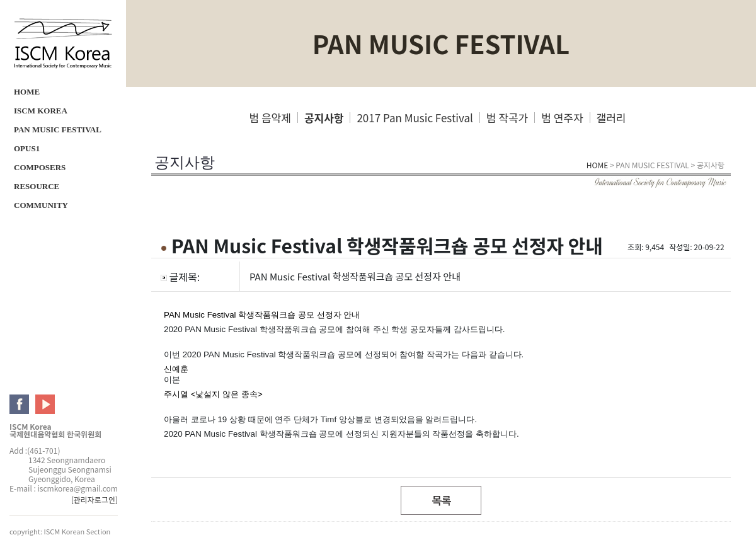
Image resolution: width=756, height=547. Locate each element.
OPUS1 (27, 148)
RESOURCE (37, 186)
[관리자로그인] (94, 499)
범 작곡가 (507, 118)
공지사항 (324, 118)
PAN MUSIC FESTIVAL (58, 130)
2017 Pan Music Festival (415, 118)
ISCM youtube (45, 404)
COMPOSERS (40, 167)
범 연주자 (562, 118)
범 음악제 (270, 118)
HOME (27, 92)
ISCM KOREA (41, 111)
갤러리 (611, 118)
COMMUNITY (41, 205)
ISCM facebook (19, 404)
